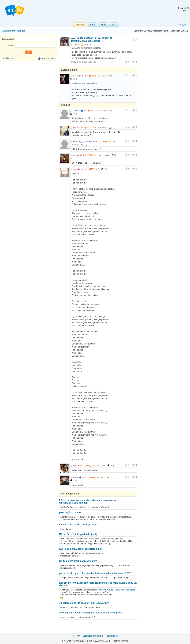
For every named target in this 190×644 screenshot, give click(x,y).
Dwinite (76, 111)
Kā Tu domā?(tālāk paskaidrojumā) (78, 561)
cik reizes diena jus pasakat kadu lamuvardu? (84, 603)
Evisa (75, 477)
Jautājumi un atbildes (14, 31)
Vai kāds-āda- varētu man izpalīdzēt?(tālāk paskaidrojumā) (91, 613)
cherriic (76, 44)
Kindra (76, 465)
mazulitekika (79, 169)
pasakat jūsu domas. (70, 512)
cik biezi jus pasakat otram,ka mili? (78, 525)
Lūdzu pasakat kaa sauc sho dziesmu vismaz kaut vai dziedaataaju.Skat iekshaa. (88, 502)
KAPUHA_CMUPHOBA (84, 141)
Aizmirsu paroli (48, 58)
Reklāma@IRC (111, 636)
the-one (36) (78, 76)
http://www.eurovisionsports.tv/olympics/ (117, 590)
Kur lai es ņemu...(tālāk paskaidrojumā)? (81, 549)
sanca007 (77, 155)
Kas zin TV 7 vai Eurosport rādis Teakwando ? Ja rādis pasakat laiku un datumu (98, 584)
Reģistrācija (7, 58)
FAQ (78, 636)
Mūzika (87, 44)
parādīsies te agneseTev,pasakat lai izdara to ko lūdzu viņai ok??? (95, 573)
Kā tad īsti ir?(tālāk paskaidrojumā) (78, 534)
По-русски (183, 25)
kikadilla (76, 128)
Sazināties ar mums (92, 636)
